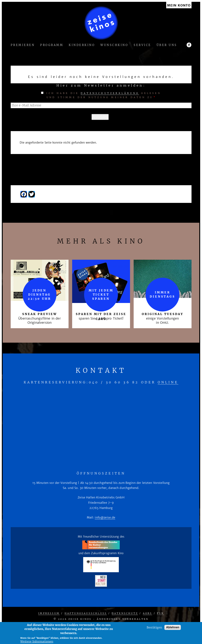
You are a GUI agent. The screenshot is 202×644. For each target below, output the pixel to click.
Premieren (23, 45)
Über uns (167, 45)
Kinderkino (82, 45)
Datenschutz (125, 613)
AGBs (148, 613)
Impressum (49, 613)
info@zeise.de (105, 517)
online (168, 382)
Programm (52, 45)
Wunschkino (114, 45)
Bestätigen (154, 627)
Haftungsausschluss (86, 613)
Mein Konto (179, 6)
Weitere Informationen (37, 641)
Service (142, 45)
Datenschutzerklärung (110, 93)
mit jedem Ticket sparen (101, 294)
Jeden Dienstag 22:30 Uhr (40, 294)
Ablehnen (173, 627)
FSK (160, 613)
